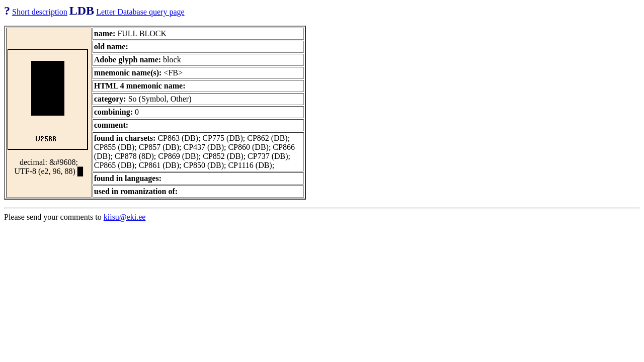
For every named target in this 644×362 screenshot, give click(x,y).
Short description (40, 12)
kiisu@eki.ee (125, 217)
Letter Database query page (140, 12)
